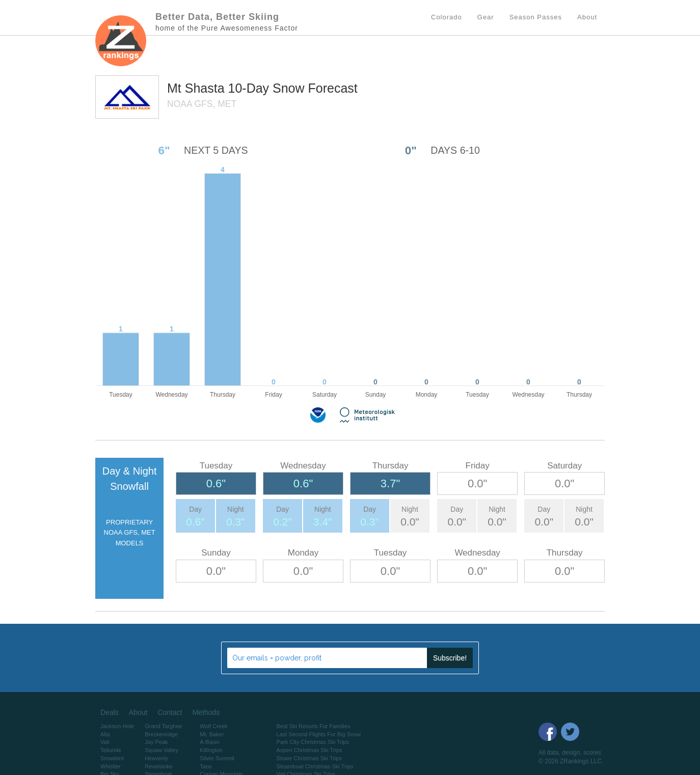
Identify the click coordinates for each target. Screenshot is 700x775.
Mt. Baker (212, 734)
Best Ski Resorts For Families (314, 726)
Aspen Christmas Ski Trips (309, 750)
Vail (105, 742)
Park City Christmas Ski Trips (313, 742)
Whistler (111, 766)
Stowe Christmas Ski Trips (309, 758)
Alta (105, 734)
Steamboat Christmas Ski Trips (315, 766)
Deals (110, 712)
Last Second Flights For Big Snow (319, 734)
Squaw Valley (161, 750)
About (138, 712)
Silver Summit (217, 758)
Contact (170, 712)
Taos (206, 766)
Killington (211, 750)
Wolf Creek (213, 726)
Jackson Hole (117, 726)
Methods (206, 712)
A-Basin (210, 742)
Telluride (111, 750)
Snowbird (112, 758)
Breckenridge (161, 734)
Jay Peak (156, 742)
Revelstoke (158, 766)
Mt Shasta (198, 88)
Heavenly (156, 758)
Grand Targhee (163, 726)
